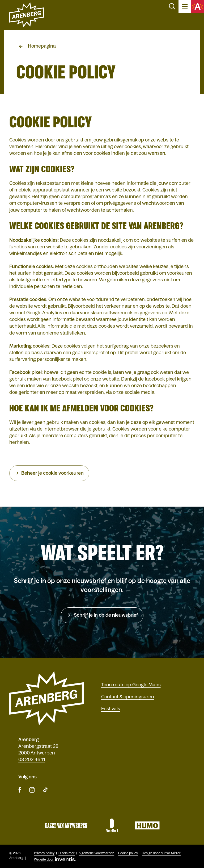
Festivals (111, 709)
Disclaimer (67, 853)
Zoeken (172, 6)
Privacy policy (44, 853)
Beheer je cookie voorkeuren (52, 473)
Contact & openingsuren (128, 697)
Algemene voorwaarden (96, 853)
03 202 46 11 (32, 759)
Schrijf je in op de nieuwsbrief (105, 615)
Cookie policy (128, 853)
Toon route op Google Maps (131, 685)
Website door (55, 859)
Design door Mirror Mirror (161, 853)
